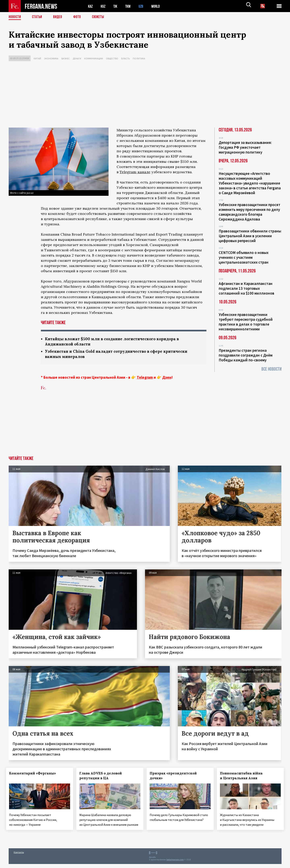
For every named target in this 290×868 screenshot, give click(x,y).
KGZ (104, 6)
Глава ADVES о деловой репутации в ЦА (103, 776)
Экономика (51, 58)
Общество (112, 58)
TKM (130, 6)
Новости (15, 17)
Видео (59, 17)
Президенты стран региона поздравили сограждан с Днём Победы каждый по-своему (246, 355)
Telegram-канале (135, 172)
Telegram (145, 378)
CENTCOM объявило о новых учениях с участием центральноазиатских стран (244, 257)
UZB (144, 6)
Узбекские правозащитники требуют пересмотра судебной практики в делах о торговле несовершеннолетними (246, 322)
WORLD (159, 6)
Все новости (271, 369)
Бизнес (66, 58)
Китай (37, 58)
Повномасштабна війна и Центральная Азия (244, 776)
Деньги (77, 58)
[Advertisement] (145, 95)
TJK (117, 6)
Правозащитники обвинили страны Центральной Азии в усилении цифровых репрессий (250, 236)
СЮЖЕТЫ (100, 17)
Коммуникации (94, 58)
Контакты (19, 856)
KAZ (91, 6)
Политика (139, 58)
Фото (79, 17)
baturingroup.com (175, 864)
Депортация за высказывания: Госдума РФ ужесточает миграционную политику (245, 147)
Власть (125, 58)
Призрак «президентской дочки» (176, 776)
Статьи (38, 17)
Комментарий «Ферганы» (35, 774)
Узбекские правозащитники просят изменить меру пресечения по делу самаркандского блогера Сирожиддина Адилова (250, 212)
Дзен (167, 378)
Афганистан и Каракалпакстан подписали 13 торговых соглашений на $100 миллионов (246, 288)
